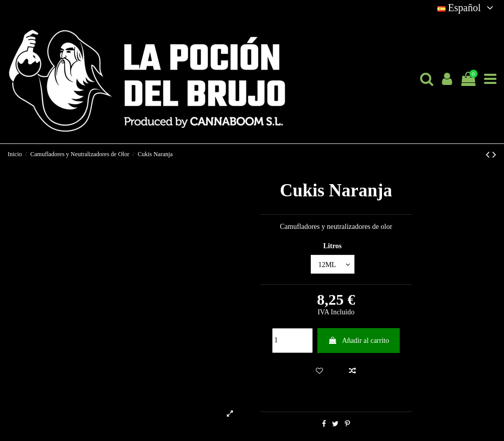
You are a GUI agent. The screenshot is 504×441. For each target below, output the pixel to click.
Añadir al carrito (359, 341)
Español (467, 8)
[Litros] (333, 264)
